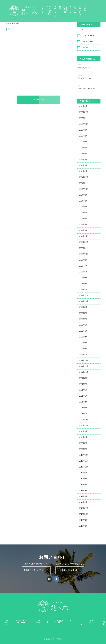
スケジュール (62, 9)
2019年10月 (84, 467)
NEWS (85, 30)
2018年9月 (83, 520)
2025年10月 (84, 124)
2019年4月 (83, 491)
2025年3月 (83, 160)
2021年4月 (83, 402)
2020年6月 (83, 444)
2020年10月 (84, 426)
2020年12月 (84, 420)
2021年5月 (83, 396)
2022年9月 (83, 308)
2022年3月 (83, 343)
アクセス (81, 10)
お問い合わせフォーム (36, 570)
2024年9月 (83, 195)
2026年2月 (83, 107)
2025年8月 (83, 136)
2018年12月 (84, 509)
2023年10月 (84, 254)
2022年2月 (83, 349)
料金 (68, 8)
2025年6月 (83, 148)
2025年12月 (84, 113)
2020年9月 (83, 432)
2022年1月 (83, 355)
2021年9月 (83, 378)
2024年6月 (83, 213)
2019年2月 (83, 497)
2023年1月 (83, 290)
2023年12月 (84, 243)
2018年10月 (84, 514)
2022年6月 (83, 325)
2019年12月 (84, 455)
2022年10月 (84, 302)
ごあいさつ (45, 9)
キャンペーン (88, 36)
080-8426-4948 (70, 570)
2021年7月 (83, 384)
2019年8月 (83, 479)
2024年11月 (84, 183)
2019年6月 (83, 485)
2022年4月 (83, 337)
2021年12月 (84, 361)
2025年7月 (83, 142)
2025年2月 (83, 166)
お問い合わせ (92, 9)
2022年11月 (84, 296)
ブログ (86, 9)
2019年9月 (83, 473)
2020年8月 (83, 438)
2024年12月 (84, 178)
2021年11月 (84, 367)
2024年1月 (83, 237)
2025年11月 (84, 118)
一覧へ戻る (39, 100)
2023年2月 (83, 284)
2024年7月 (83, 207)
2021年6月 (83, 390)
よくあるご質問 (74, 9)
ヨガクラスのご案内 (53, 9)
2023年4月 (83, 278)
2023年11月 (84, 248)
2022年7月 (83, 319)
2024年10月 (84, 189)
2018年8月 (83, 526)
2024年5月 (83, 219)
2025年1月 (83, 172)
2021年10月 (84, 373)
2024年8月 (83, 201)
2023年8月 (83, 260)
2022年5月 (83, 331)
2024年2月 (83, 231)
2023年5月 (83, 272)
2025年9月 (83, 130)
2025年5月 (83, 154)
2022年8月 (83, 313)
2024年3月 (83, 225)
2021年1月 (83, 414)
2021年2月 (83, 408)
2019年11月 (84, 461)
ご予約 (98, 9)
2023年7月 (83, 266)
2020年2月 (83, 449)
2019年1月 (83, 503)
